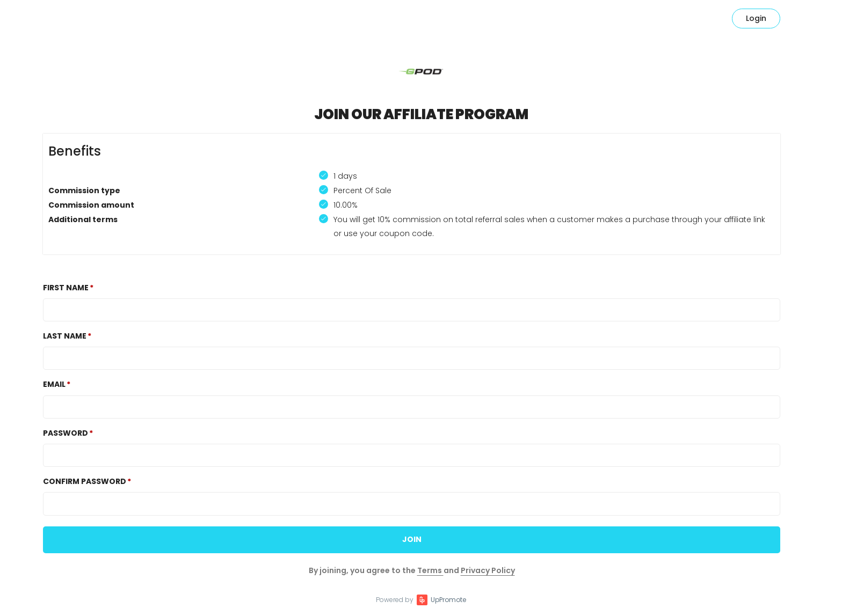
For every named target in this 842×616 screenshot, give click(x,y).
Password (66, 433)
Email (54, 384)
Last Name (65, 336)
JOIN (412, 539)
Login (756, 18)
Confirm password (85, 481)
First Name (66, 288)
